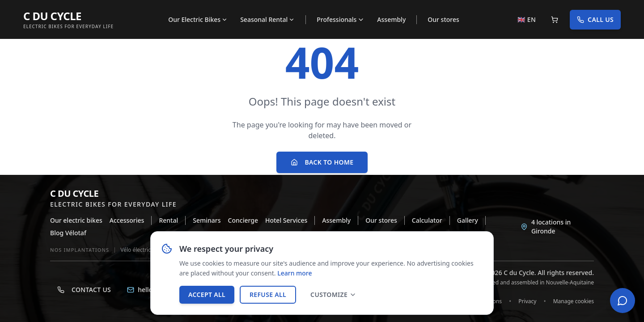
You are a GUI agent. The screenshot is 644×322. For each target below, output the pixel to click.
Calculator (427, 220)
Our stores (443, 19)
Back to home (322, 162)
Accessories (127, 220)
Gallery (468, 220)
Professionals (341, 19)
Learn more (294, 273)
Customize (333, 294)
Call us (595, 19)
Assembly (391, 19)
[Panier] (555, 20)
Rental (168, 220)
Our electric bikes (76, 220)
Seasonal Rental (267, 19)
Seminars (207, 220)
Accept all (207, 294)
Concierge (243, 220)
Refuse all (268, 294)
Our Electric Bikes (198, 19)
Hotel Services (286, 220)
